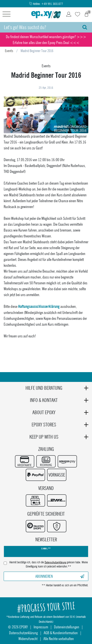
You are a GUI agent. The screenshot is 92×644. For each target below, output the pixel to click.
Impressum (41, 627)
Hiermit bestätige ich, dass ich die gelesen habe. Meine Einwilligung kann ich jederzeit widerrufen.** (49, 564)
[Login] (69, 15)
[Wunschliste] (78, 15)
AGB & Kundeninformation (61, 633)
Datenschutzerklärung (23, 633)
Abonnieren (60, 576)
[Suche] (85, 27)
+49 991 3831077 (52, 4)
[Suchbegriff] (39, 27)
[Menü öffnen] (7, 15)
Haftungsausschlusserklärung (39, 306)
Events (9, 51)
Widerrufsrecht (28, 638)
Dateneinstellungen (67, 627)
